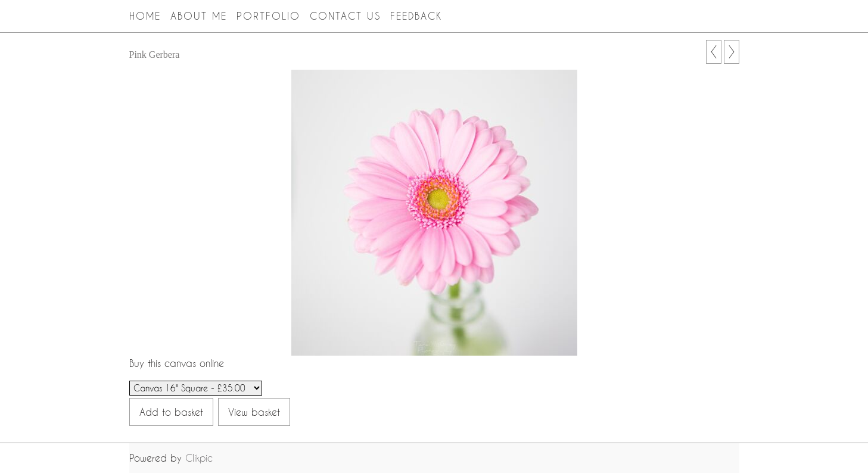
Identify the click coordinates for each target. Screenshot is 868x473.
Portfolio (268, 16)
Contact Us (345, 16)
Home (145, 16)
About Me (199, 16)
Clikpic (199, 458)
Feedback (416, 16)
